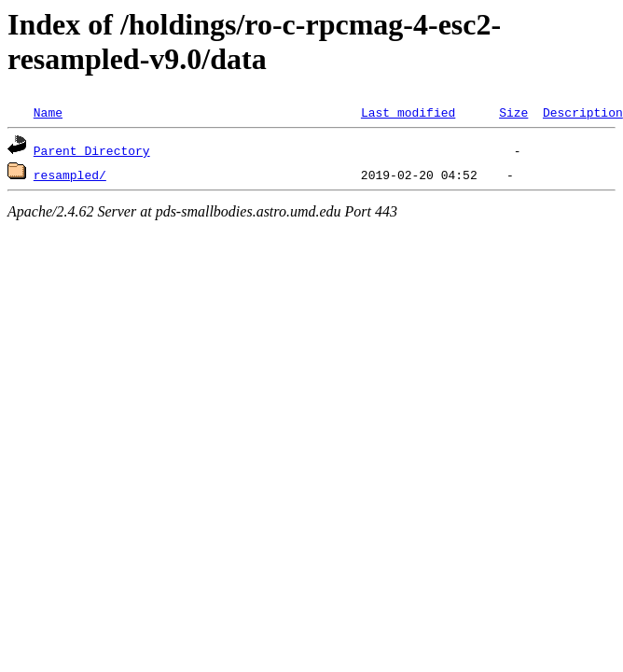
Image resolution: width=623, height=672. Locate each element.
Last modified (408, 112)
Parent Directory (92, 150)
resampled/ (70, 175)
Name (48, 112)
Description (583, 112)
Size (513, 112)
